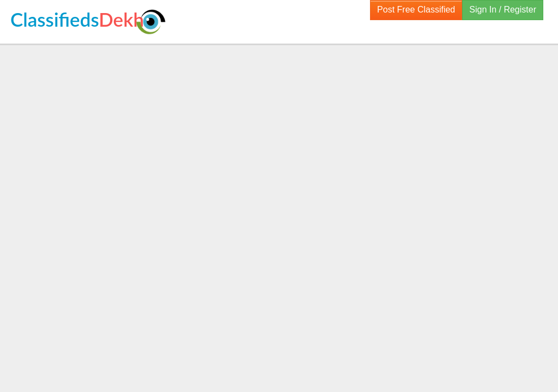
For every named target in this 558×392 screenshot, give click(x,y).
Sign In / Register (503, 10)
